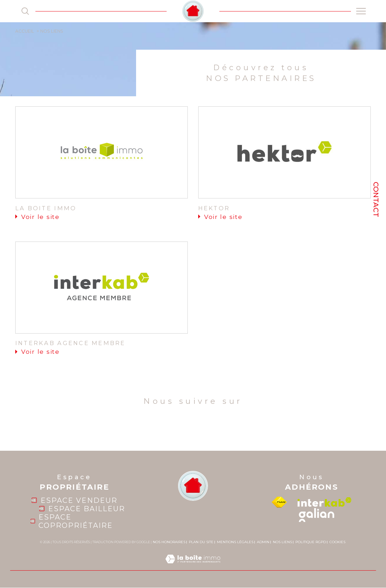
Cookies (337, 542)
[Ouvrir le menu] (361, 11)
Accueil (25, 31)
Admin (263, 542)
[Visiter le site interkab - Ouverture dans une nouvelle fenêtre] (325, 502)
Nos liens (282, 542)
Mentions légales (235, 542)
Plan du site (201, 542)
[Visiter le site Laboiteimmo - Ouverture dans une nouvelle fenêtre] (193, 567)
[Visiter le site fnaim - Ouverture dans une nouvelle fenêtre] (279, 502)
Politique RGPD (311, 542)
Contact (376, 199)
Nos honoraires (169, 542)
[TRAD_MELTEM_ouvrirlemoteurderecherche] (25, 11)
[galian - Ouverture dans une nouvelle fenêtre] (317, 515)
